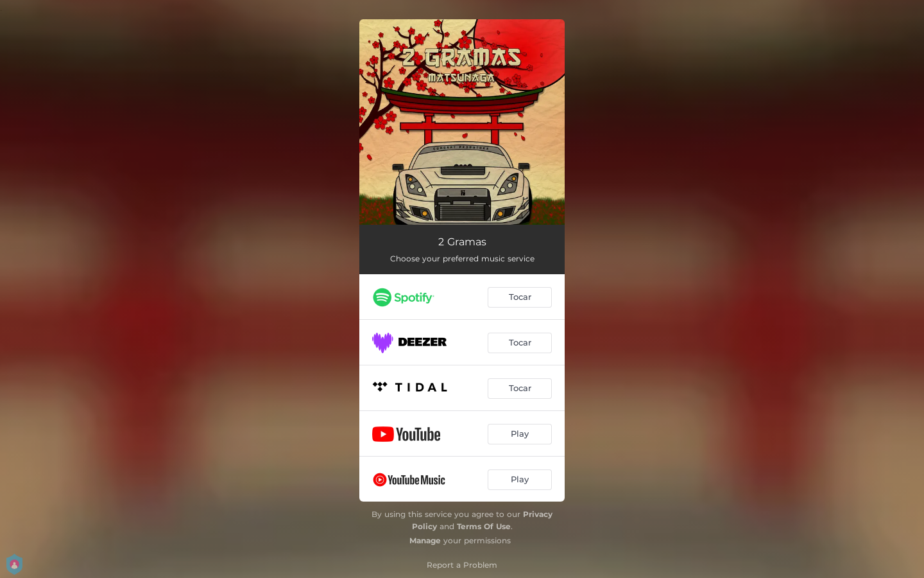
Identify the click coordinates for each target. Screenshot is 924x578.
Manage (425, 540)
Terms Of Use (484, 526)
